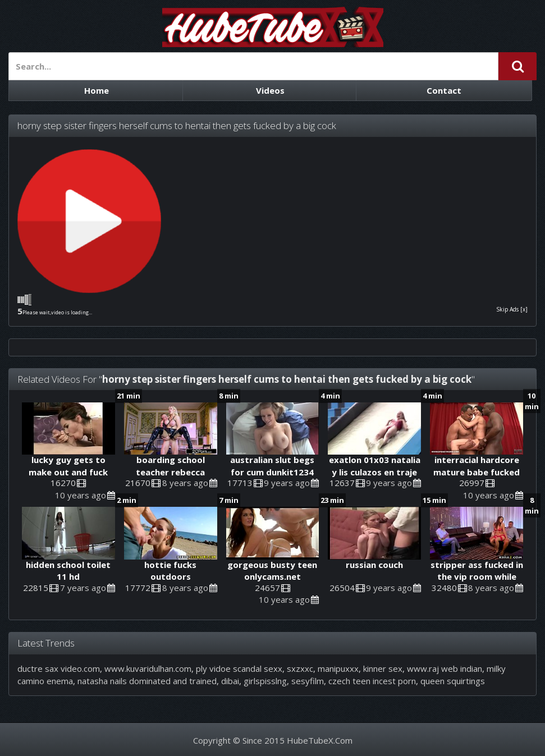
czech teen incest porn (372, 681)
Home (97, 90)
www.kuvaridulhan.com (148, 668)
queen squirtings (453, 681)
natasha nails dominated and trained (147, 681)
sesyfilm (308, 681)
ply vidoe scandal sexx (239, 668)
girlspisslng (265, 681)
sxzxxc (300, 668)
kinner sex (383, 668)
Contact (444, 90)
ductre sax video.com (59, 668)
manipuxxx (338, 668)
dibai (230, 681)
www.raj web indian (445, 668)
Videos (270, 90)
